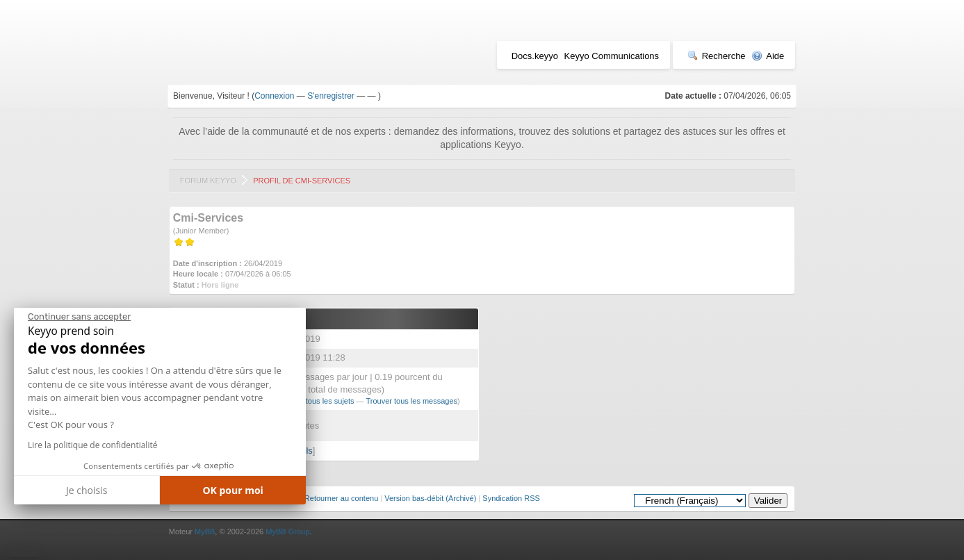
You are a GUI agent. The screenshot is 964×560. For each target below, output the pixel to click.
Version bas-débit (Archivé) (430, 498)
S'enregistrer (331, 96)
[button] (24, 554)
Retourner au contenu (341, 498)
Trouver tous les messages (411, 401)
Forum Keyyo (208, 181)
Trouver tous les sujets (316, 401)
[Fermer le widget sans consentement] (79, 317)
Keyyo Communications (612, 56)
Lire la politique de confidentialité (92, 445)
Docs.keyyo (535, 56)
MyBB (205, 532)
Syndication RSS (511, 498)
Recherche (717, 56)
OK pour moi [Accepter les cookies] (233, 490)
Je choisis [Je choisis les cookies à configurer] (87, 490)
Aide (768, 56)
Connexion (274, 96)
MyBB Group (287, 532)
